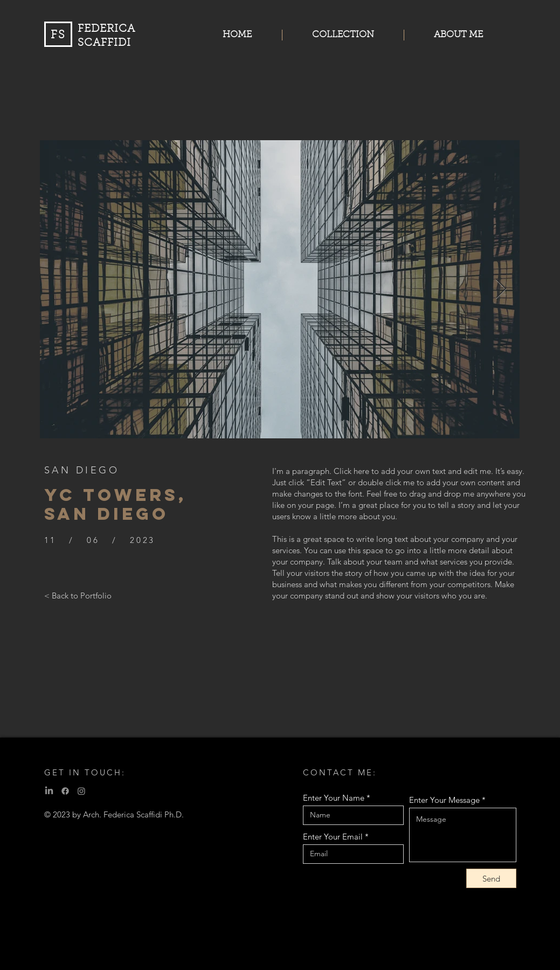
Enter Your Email (333, 837)
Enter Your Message (444, 800)
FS (58, 35)
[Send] (491, 878)
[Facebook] (65, 791)
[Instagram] (81, 791)
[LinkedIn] (49, 791)
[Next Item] (501, 289)
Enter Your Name (334, 798)
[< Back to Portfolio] (78, 595)
